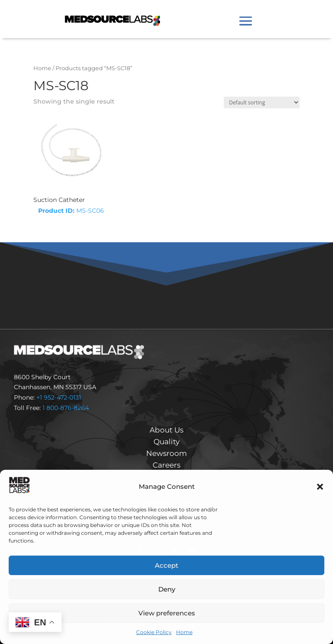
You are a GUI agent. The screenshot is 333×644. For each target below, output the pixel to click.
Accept (166, 565)
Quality (166, 442)
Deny (167, 589)
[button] (320, 487)
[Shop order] (262, 102)
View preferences (167, 613)
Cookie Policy (154, 632)
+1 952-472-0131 (59, 397)
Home (184, 632)
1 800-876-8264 (66, 408)
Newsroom (166, 453)
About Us (166, 430)
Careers (166, 465)
